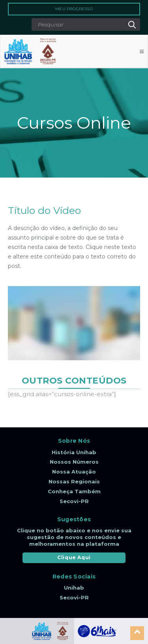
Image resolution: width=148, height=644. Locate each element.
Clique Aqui (74, 557)
